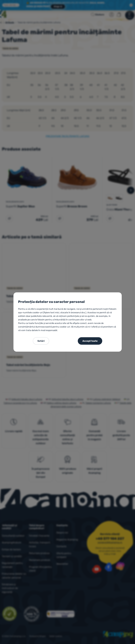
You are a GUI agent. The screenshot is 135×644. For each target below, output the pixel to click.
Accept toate (90, 341)
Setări (41, 341)
